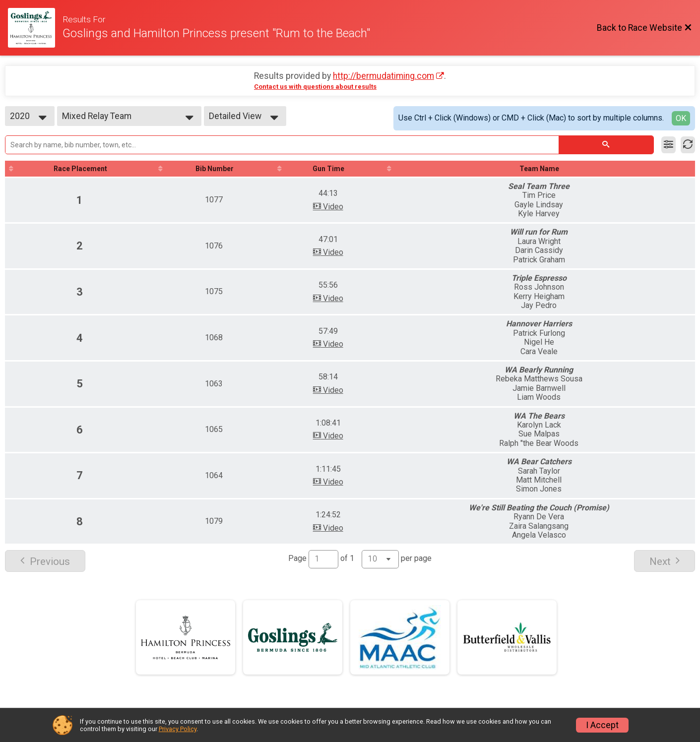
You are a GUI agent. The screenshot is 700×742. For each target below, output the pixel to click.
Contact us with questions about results (315, 87)
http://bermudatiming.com (383, 76)
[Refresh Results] (688, 145)
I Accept (602, 725)
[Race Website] (35, 28)
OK (681, 118)
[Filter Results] (668, 145)
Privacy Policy (178, 729)
